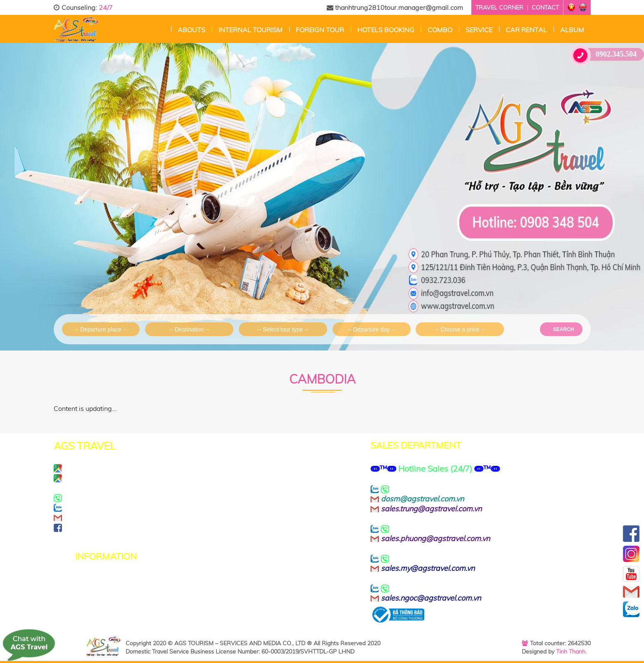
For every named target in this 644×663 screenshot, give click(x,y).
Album (572, 30)
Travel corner (499, 7)
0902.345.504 (606, 54)
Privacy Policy (99, 580)
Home (165, 29)
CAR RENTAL (526, 30)
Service (479, 30)
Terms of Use (97, 589)
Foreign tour (320, 30)
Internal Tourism (251, 30)
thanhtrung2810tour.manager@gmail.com (395, 7)
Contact (545, 7)
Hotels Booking (386, 30)
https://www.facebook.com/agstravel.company (163, 527)
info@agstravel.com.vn (118, 518)
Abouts (191, 30)
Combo (440, 30)
